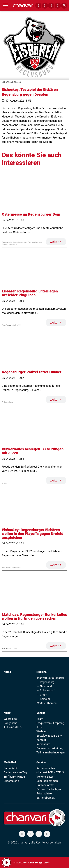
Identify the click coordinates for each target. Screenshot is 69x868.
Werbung (42, 731)
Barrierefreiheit (46, 798)
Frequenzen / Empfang (50, 723)
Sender (41, 713)
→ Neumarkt (44, 686)
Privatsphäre (44, 794)
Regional (42, 672)
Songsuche (10, 723)
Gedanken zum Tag (15, 772)
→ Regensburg (45, 682)
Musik (7, 713)
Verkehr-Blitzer (45, 777)
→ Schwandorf (45, 690)
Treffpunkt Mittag (14, 777)
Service (41, 762)
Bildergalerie (11, 781)
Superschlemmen (47, 781)
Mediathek (10, 762)
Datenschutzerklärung (50, 748)
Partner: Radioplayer (49, 789)
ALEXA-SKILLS (13, 727)
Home (7, 672)
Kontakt (41, 740)
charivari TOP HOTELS (50, 772)
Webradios (10, 719)
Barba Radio (11, 768)
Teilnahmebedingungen (51, 753)
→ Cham (42, 695)
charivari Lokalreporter (50, 678)
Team (40, 719)
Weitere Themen (46, 703)
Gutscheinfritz (45, 785)
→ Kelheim (43, 699)
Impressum (43, 744)
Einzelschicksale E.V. (49, 736)
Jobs (39, 727)
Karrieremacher (46, 768)
